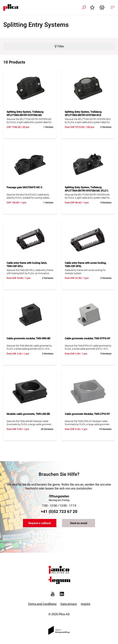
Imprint (86, 604)
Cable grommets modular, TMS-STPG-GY (88, 338)
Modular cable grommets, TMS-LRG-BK (28, 414)
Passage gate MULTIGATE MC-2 (24, 187)
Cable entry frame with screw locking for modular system (85, 272)
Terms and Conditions (42, 604)
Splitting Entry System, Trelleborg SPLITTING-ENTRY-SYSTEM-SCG (83, 114)
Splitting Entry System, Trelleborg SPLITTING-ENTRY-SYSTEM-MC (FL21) (86, 189)
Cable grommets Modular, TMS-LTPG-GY (87, 414)
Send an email (79, 523)
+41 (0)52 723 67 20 (59, 512)
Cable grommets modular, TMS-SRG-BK (28, 338)
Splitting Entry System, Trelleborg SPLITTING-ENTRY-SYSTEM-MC (25, 114)
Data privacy (69, 604)
